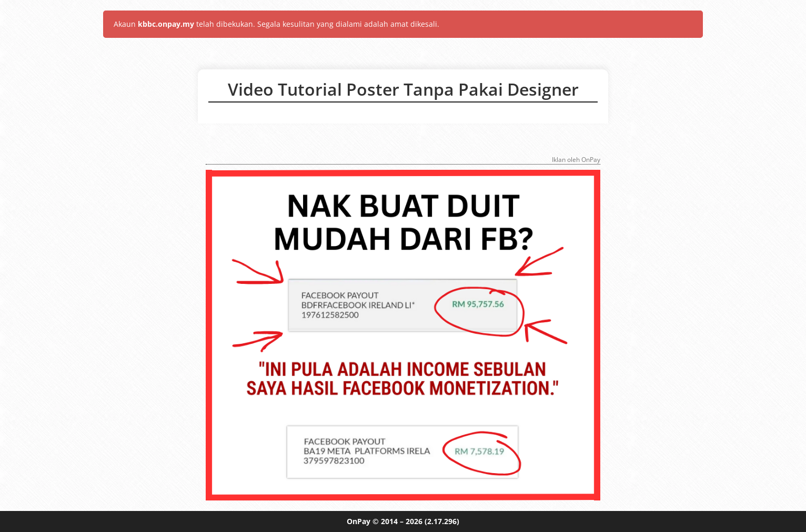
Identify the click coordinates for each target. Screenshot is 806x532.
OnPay (359, 521)
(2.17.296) (442, 521)
